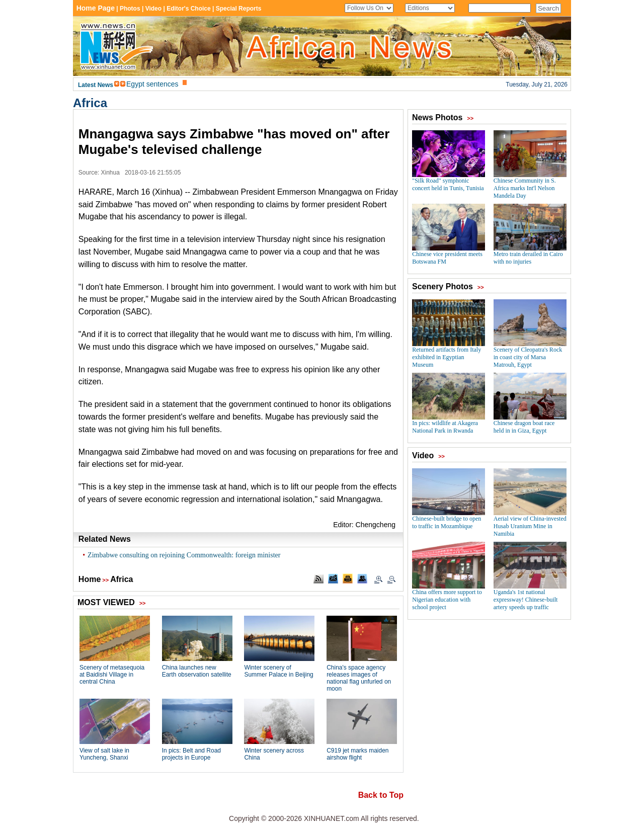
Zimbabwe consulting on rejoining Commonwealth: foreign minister (184, 555)
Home (90, 579)
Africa (90, 103)
